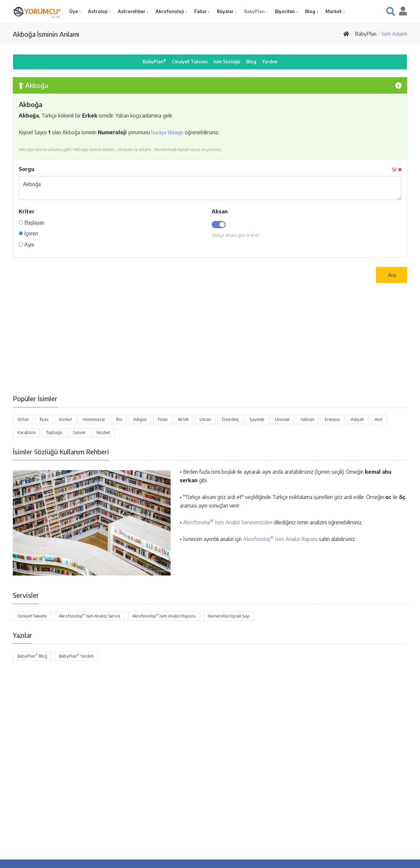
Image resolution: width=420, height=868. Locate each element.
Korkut (65, 419)
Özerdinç (230, 419)
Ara (392, 275)
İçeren (28, 233)
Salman (307, 419)
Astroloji (98, 11)
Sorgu (27, 169)
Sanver (79, 432)
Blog (311, 11)
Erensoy (332, 419)
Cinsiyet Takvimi (190, 62)
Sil (397, 170)
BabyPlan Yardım (76, 656)
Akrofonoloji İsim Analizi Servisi (89, 616)
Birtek (183, 419)
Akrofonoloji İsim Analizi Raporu (280, 539)
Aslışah (357, 419)
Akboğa (210, 188)
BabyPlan (255, 11)
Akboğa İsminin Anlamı (46, 34)
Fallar (201, 11)
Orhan (23, 419)
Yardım (270, 62)
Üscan (205, 419)
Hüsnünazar (94, 419)
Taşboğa (54, 432)
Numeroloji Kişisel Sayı (229, 616)
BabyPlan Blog (32, 656)
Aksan (220, 211)
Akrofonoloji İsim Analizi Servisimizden (228, 522)
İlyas (44, 419)
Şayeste (257, 419)
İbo (119, 419)
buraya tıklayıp (167, 132)
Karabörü (26, 432)
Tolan (163, 419)
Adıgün (140, 419)
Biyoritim (285, 11)
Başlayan (31, 223)
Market (334, 11)
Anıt (378, 419)
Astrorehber (132, 11)
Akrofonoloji (170, 11)
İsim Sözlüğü (227, 62)
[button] (391, 11)
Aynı (26, 245)
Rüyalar (226, 11)
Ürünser (282, 419)
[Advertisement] (210, 338)
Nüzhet (103, 432)
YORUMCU (42, 11)
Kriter (27, 211)
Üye (74, 11)
